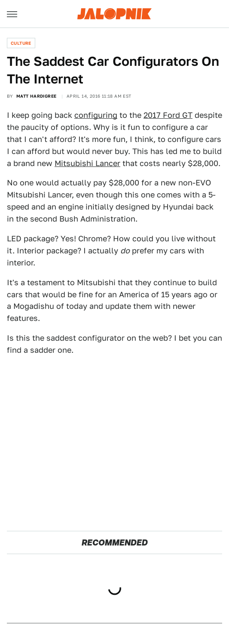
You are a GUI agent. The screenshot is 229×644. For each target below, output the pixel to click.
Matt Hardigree (37, 96)
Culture (21, 43)
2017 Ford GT (168, 115)
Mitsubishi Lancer (87, 163)
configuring (96, 115)
